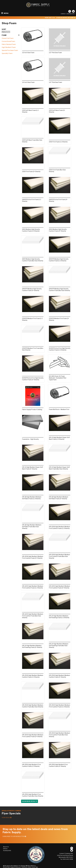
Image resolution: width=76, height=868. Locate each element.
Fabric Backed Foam (9, 44)
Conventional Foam (8, 41)
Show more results (30, 801)
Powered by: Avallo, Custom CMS (30, 867)
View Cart (50, 18)
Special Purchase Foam (10, 50)
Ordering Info (71, 14)
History (5, 849)
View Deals (7, 818)
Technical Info (7, 851)
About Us (6, 847)
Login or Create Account (66, 18)
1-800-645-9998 (67, 859)
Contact (63, 14)
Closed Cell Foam (8, 38)
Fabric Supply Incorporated (14, 867)
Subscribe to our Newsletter (14, 836)
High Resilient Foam (9, 47)
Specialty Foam (7, 53)
